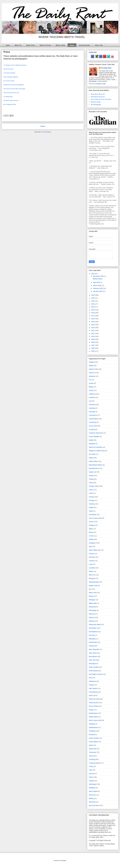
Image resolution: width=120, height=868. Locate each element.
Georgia (92, 500)
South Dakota (93, 742)
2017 (93, 316)
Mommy (92, 617)
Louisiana (92, 568)
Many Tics (92, 575)
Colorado (92, 412)
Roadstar (92, 724)
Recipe (91, 710)
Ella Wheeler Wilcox (96, 465)
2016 (93, 319)
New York (92, 660)
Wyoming (92, 802)
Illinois (91, 532)
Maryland (92, 578)
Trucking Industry (95, 763)
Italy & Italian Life (95, 550)
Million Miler (93, 603)
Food (91, 483)
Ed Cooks (92, 454)
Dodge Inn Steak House (97, 451)
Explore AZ (93, 472)
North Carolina (94, 667)
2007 (93, 345)
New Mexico (93, 657)
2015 (93, 322)
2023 (93, 298)
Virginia (91, 781)
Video (91, 777)
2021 (93, 304)
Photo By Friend (94, 699)
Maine (91, 571)
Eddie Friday (93, 461)
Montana (92, 621)
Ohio (90, 678)
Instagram (92, 543)
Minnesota (92, 607)
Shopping (92, 731)
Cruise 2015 (93, 426)
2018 (93, 313)
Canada (92, 397)
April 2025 (97, 282)
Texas (91, 756)
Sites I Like (99, 45)
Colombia (92, 408)
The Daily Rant (106, 68)
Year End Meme (94, 805)
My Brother (93, 628)
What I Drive (31, 45)
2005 (93, 351)
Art (90, 380)
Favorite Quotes (84, 45)
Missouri (92, 614)
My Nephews (93, 632)
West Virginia (93, 791)
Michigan (92, 600)
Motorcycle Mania (95, 624)
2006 (93, 348)
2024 (93, 295)
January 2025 (98, 291)
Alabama (92, 362)
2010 (93, 336)
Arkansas (92, 376)
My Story (92, 635)
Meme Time (93, 593)
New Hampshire (94, 649)
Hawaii (91, 507)
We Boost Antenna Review (11, 100)
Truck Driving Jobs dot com (11, 93)
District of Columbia (95, 447)
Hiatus (91, 511)
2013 (93, 328)
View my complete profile (97, 84)
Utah (90, 770)
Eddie (91, 458)
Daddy (91, 440)
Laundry (92, 561)
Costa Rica (93, 422)
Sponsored (93, 749)
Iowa (90, 547)
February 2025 (98, 288)
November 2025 (99, 276)
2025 (93, 274)
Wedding (92, 788)
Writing (91, 798)
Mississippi (93, 610)
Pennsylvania (93, 692)
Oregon (91, 685)
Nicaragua (92, 664)
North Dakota (93, 671)
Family (91, 476)
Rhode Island (93, 717)
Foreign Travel (94, 486)
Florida (91, 479)
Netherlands (93, 642)
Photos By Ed (93, 703)
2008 (93, 342)
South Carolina (94, 738)
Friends (91, 497)
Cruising (92, 429)
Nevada (91, 646)
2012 (93, 330)
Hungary (92, 525)
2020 (93, 307)
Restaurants (93, 713)
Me (90, 589)
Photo (91, 695)
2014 (93, 325)
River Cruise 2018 (95, 720)
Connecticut (93, 415)
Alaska (91, 366)
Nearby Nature (98, 279)
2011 (93, 334)
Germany (92, 504)
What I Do (18, 45)
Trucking (92, 759)
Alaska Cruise (94, 369)
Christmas (92, 405)
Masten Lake (93, 586)
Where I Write (60, 45)
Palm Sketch (93, 688)
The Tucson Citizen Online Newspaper (14, 89)
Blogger (64, 860)
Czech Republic (94, 436)
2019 (93, 310)
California (92, 394)
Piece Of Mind (94, 706)
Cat (90, 401)
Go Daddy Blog (8, 97)
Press (72, 45)
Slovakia (92, 735)
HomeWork (93, 515)
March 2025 (97, 285)
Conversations (94, 419)
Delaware (92, 444)
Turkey (91, 766)
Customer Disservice (96, 433)
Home (8, 45)
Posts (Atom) (47, 132)
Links (91, 564)
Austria (91, 383)
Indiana (91, 539)
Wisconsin (92, 795)
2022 (93, 301)
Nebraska (92, 639)
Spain (91, 745)
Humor (91, 522)
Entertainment (94, 468)
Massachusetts (94, 582)
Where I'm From (45, 45)
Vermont (92, 774)
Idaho (91, 529)
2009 (93, 339)
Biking (91, 387)
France (91, 490)
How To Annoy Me (95, 518)
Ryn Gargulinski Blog (10, 104)
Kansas (91, 554)
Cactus (91, 390)
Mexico (91, 596)
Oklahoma (92, 681)
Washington (93, 784)
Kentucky (92, 557)
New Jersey (93, 653)
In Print (91, 536)
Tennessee (93, 752)
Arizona (91, 373)
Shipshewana (93, 727)
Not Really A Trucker (96, 674)
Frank (91, 493)
